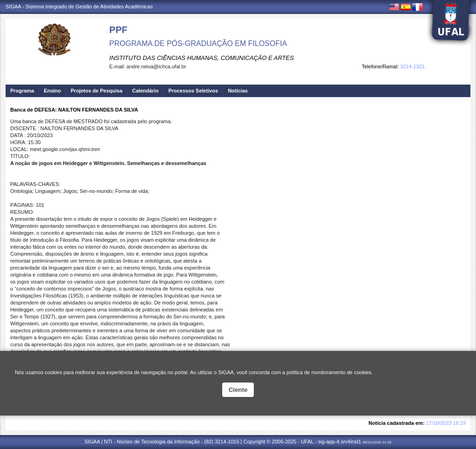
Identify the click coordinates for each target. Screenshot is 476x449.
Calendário (145, 91)
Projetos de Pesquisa (96, 91)
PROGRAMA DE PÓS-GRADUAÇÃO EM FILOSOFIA (198, 43)
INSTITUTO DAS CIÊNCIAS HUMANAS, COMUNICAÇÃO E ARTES (202, 58)
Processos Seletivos (193, 91)
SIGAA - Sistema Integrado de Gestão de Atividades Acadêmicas (79, 7)
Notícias (238, 91)
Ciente (238, 390)
